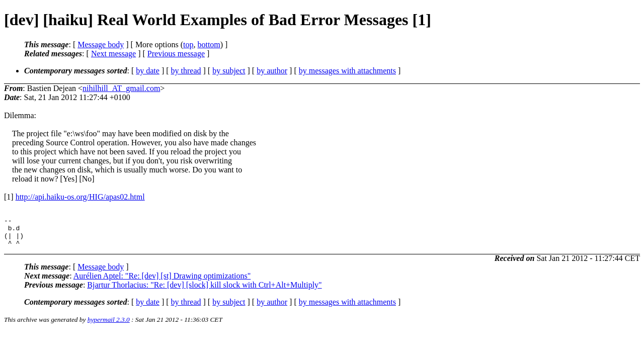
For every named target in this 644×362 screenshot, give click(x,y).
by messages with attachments (347, 71)
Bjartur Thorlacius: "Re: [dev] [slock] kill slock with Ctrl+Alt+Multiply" (204, 291)
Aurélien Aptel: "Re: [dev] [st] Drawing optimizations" (162, 282)
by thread (186, 71)
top (188, 44)
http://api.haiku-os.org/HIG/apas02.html (80, 197)
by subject (229, 71)
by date (148, 71)
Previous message (176, 54)
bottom (209, 44)
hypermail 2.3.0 (109, 326)
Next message (113, 54)
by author (272, 71)
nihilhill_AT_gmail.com (121, 88)
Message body (101, 44)
